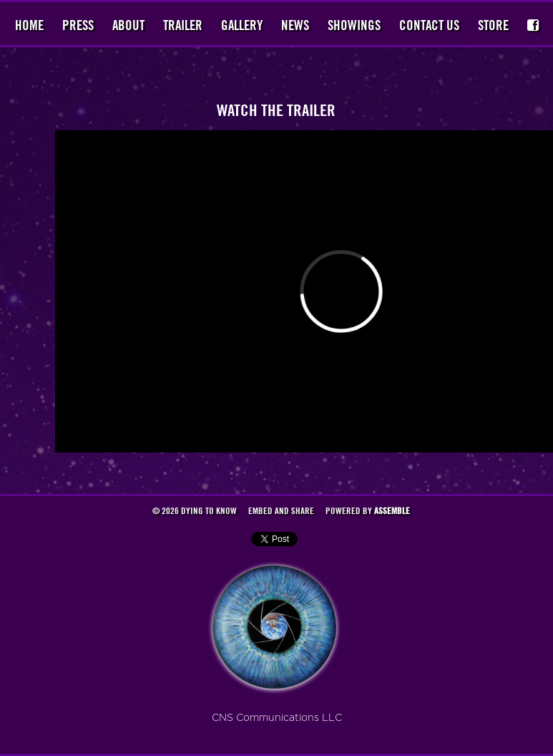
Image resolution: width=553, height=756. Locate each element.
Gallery (242, 25)
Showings (354, 25)
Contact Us (429, 25)
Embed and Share (281, 510)
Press (78, 25)
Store (493, 25)
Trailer (183, 25)
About (128, 25)
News (295, 25)
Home (29, 25)
